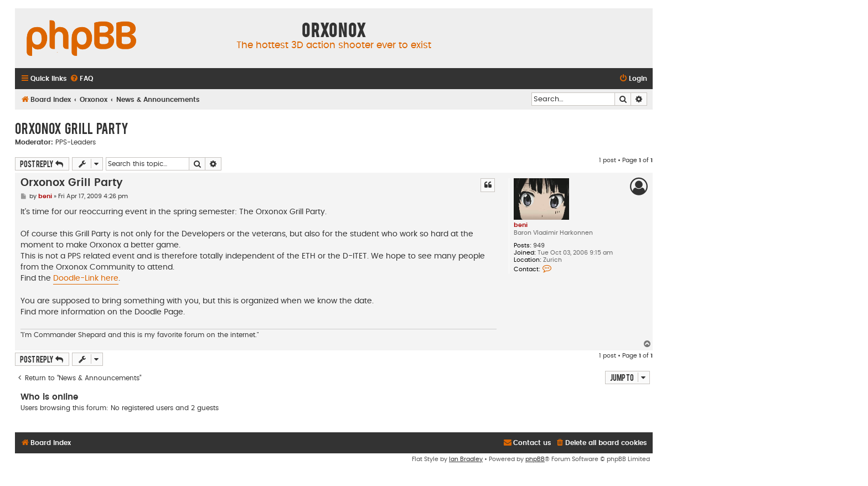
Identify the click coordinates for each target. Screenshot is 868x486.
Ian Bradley (466, 459)
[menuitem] (81, 79)
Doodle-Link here (86, 278)
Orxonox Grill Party (72, 128)
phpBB (535, 459)
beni (521, 225)
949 (539, 245)
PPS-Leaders (76, 142)
